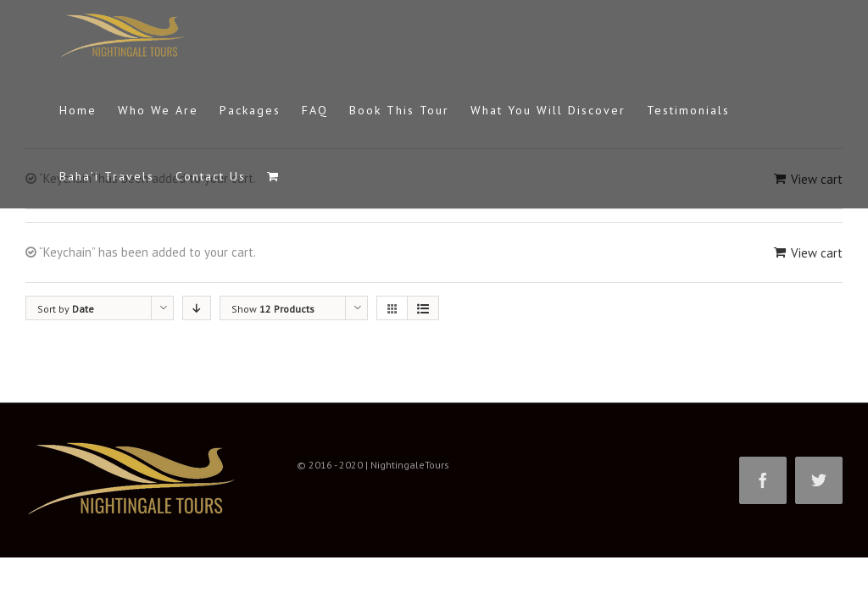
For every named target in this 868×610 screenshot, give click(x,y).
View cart (817, 253)
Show (273, 309)
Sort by (66, 309)
